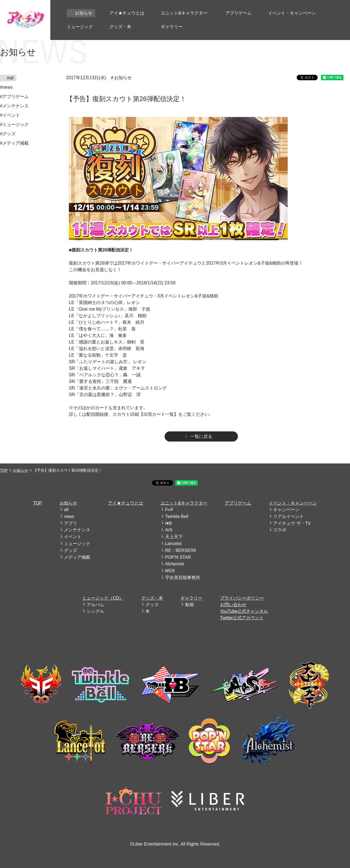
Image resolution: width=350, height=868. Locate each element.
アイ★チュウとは (126, 503)
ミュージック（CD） (103, 598)
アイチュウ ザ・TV (292, 523)
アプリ (71, 523)
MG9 (170, 571)
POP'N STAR (178, 557)
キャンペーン (286, 510)
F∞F (169, 510)
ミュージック (77, 544)
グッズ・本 (152, 598)
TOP (4, 470)
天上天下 (174, 537)
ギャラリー (191, 598)
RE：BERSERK (181, 550)
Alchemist (175, 564)
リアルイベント (288, 516)
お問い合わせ (233, 605)
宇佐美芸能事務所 (183, 578)
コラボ (280, 530)
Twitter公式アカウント (242, 618)
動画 (189, 605)
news (69, 516)
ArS (169, 530)
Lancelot (173, 544)
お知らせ (21, 470)
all (66, 510)
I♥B (169, 523)
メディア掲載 (77, 557)
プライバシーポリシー (242, 598)
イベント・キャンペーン (293, 503)
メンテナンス (77, 530)
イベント (73, 537)
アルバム (95, 605)
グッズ (71, 550)
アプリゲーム (238, 503)
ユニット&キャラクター (184, 503)
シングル (95, 611)
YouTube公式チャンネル (244, 611)
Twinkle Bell (177, 516)
